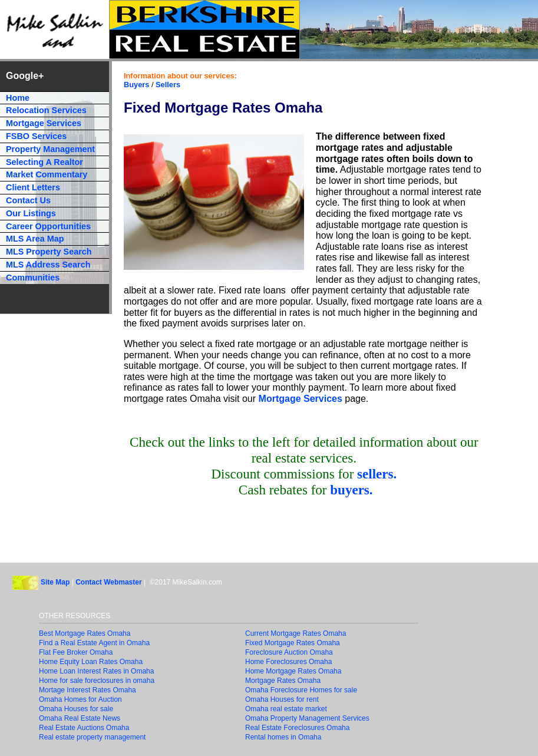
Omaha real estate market (286, 709)
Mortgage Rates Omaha (283, 681)
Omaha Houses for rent (282, 699)
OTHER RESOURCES (75, 616)
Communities (33, 278)
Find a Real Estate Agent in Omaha (94, 643)
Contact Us (28, 200)
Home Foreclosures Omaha (288, 662)
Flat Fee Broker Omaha (76, 652)
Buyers (136, 85)
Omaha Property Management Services (307, 718)
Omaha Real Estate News (80, 718)
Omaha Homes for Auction (80, 699)
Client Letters (33, 187)
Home (18, 98)
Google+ (25, 76)
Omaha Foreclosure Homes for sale (301, 690)
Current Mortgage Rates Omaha (296, 633)
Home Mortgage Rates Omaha (293, 671)
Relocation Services (46, 110)
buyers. (351, 490)
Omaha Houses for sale (76, 709)
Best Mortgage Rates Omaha (85, 633)
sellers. (377, 474)
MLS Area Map (35, 239)
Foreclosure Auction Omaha (289, 652)
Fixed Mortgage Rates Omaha (293, 643)
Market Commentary (47, 174)
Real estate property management (92, 737)
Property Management (50, 149)
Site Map (55, 583)
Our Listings (31, 213)
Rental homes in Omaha (283, 737)
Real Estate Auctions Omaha (84, 728)
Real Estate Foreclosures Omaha (297, 728)
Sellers (168, 85)
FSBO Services (36, 136)
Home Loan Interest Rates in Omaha (96, 671)
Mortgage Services (301, 399)
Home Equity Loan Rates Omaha (91, 662)
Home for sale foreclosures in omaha (97, 681)
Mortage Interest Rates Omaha (88, 690)
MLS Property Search (49, 252)
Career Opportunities (48, 226)
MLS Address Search (48, 265)
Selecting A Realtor (44, 162)
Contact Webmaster (108, 583)
